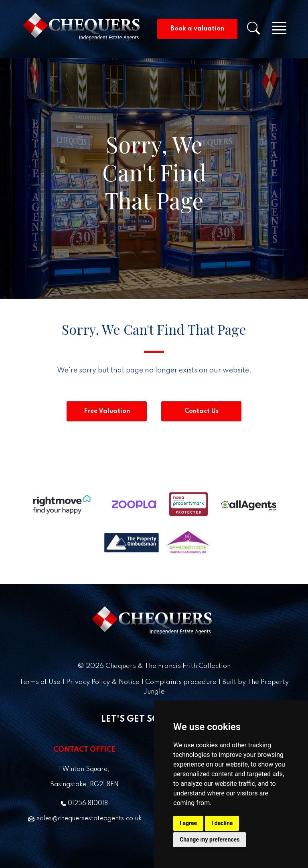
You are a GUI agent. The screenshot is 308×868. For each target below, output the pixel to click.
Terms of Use (40, 682)
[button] (258, 31)
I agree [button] (188, 823)
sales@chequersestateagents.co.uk (84, 819)
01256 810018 (84, 803)
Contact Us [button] (202, 411)
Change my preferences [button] (210, 840)
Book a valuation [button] (197, 29)
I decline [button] (222, 823)
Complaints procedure (181, 682)
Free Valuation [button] (107, 411)
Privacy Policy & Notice (103, 682)
